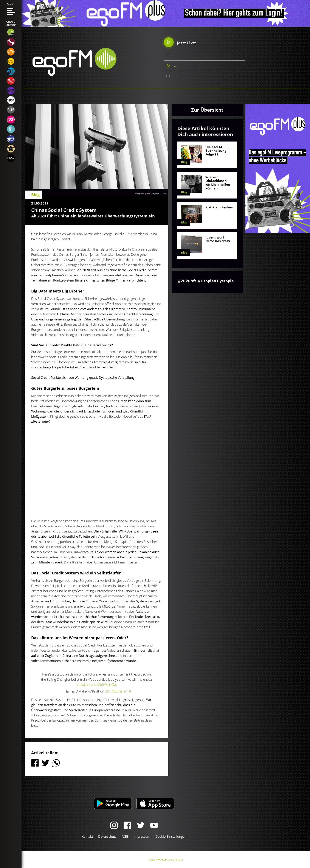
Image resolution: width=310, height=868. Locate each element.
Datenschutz (107, 836)
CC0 (164, 194)
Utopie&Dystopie (217, 281)
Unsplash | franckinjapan (147, 194)
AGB (125, 836)
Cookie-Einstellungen (171, 836)
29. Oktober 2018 (118, 691)
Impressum (142, 836)
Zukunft (189, 281)
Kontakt (87, 836)
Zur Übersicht (207, 110)
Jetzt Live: (180, 42)
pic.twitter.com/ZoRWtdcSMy (97, 685)
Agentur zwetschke (172, 860)
